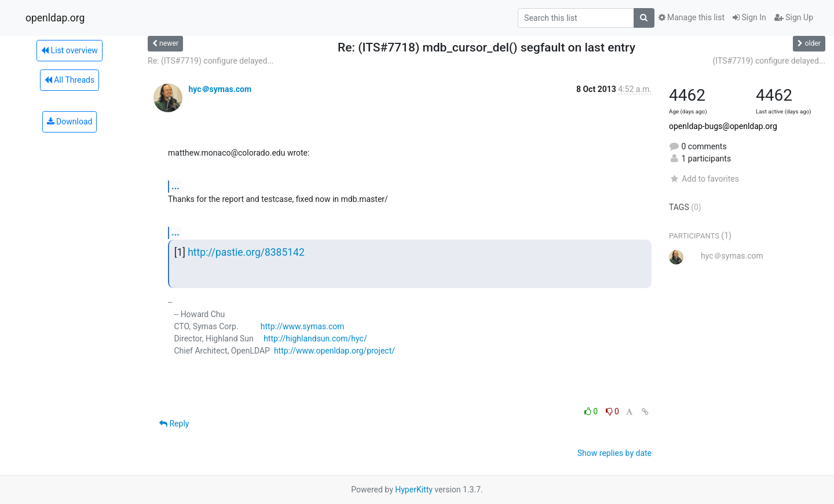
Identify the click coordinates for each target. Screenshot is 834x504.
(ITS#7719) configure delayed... (769, 61)
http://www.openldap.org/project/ (334, 351)
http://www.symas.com (303, 326)
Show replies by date (614, 453)
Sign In (749, 17)
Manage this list (692, 17)
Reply (174, 424)
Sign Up (794, 17)
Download (70, 122)
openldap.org (55, 18)
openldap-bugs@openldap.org (723, 126)
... (175, 186)
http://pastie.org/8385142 (246, 252)
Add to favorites (704, 179)
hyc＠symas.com (220, 89)
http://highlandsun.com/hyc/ (315, 339)
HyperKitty (414, 490)
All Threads (69, 80)
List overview (69, 50)
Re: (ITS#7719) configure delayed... (211, 61)
